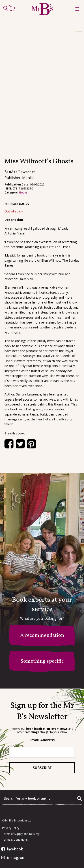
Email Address (42, 740)
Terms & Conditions (15, 840)
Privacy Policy (11, 828)
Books (23, 193)
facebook (15, 850)
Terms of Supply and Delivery (21, 834)
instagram (16, 858)
